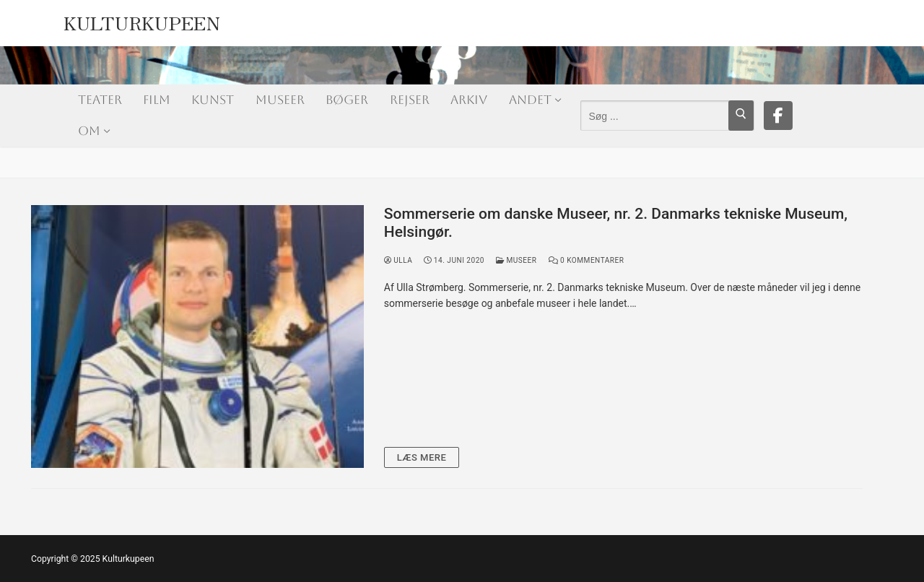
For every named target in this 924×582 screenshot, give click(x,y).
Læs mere (422, 457)
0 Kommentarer (587, 260)
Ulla (398, 260)
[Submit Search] (741, 116)
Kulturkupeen (142, 19)
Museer (516, 260)
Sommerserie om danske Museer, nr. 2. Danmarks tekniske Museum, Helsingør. (616, 223)
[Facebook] (778, 116)
